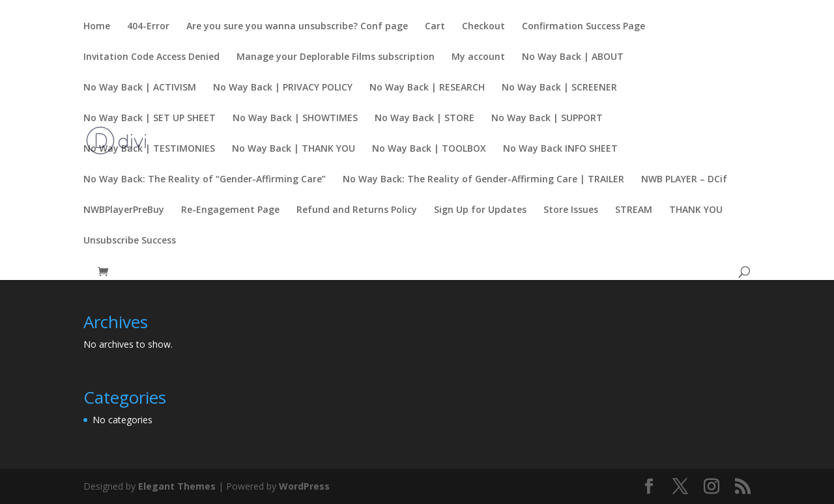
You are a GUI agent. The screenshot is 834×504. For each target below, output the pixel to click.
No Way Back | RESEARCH (427, 88)
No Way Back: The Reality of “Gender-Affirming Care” (205, 180)
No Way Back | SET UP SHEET (150, 119)
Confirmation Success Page (583, 27)
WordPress (304, 486)
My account (478, 57)
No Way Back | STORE (424, 119)
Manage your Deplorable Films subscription (336, 57)
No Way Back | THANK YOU (294, 149)
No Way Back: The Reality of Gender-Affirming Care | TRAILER (483, 180)
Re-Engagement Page (230, 210)
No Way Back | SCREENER (559, 88)
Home (97, 27)
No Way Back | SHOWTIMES (295, 119)
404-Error (148, 27)
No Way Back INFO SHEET (560, 149)
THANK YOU (696, 210)
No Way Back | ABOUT (573, 57)
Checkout (483, 27)
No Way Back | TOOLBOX (429, 149)
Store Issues (571, 210)
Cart (435, 27)
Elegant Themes (177, 486)
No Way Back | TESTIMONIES (149, 149)
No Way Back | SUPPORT (547, 119)
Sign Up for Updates (480, 210)
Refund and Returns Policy (357, 210)
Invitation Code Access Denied (151, 57)
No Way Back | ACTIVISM (140, 88)
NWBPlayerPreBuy (124, 210)
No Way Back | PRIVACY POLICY (283, 88)
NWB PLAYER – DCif (684, 180)
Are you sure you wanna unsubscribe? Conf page (297, 27)
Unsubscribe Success (130, 241)
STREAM (634, 210)
